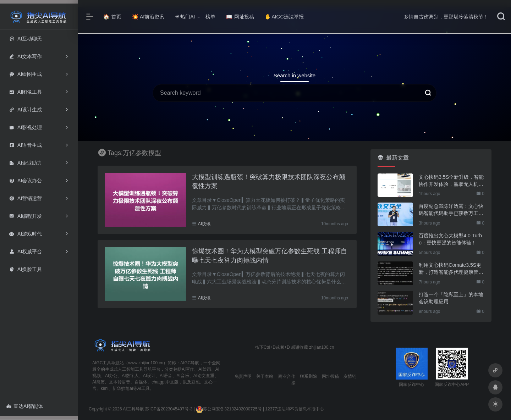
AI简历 (98, 382)
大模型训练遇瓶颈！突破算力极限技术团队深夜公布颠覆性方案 (269, 182)
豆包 (196, 382)
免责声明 (243, 376)
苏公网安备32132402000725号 (229, 409)
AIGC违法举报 (284, 17)
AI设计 (149, 376)
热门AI (185, 17)
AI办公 (111, 376)
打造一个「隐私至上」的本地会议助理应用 (451, 298)
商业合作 (287, 376)
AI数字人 (130, 376)
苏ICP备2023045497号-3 (169, 409)
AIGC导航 (190, 363)
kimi (105, 388)
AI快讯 (204, 224)
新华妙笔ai (123, 388)
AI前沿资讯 (148, 17)
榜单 (210, 17)
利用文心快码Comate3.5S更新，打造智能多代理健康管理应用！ (451, 269)
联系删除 (308, 376)
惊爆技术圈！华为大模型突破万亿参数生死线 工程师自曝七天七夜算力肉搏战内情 (270, 256)
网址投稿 (240, 17)
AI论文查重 (204, 376)
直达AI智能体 (25, 406)
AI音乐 (183, 376)
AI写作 (188, 369)
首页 (112, 17)
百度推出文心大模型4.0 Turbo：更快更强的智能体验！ (450, 239)
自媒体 (141, 382)
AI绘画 (205, 369)
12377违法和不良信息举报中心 (294, 409)
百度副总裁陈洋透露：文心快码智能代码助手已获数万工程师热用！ (451, 210)
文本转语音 (120, 382)
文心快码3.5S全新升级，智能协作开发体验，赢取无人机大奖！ (451, 181)
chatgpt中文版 (165, 382)
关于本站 (265, 376)
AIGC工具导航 (106, 363)
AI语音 (166, 376)
